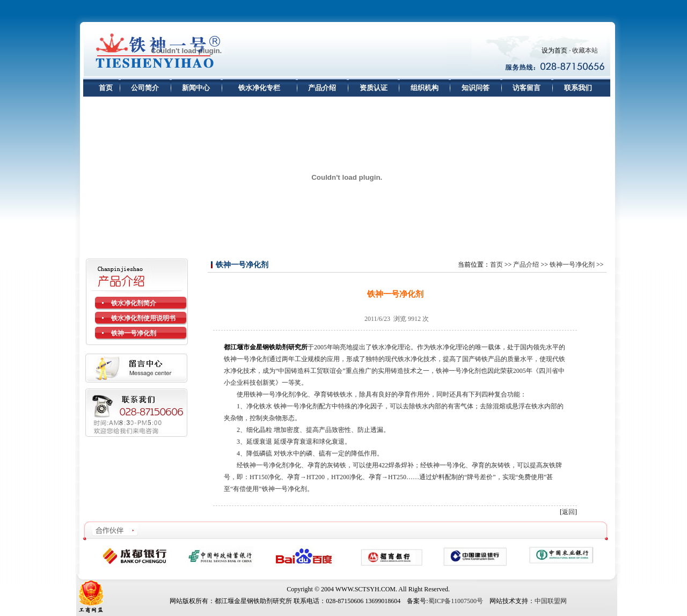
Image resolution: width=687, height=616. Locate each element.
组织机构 (425, 88)
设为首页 (554, 50)
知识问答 (476, 88)
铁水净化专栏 (259, 88)
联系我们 (578, 88)
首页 (106, 88)
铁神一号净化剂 (572, 265)
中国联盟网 (551, 601)
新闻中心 (196, 88)
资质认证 (374, 88)
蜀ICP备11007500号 (456, 601)
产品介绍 (322, 88)
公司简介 (145, 88)
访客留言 (527, 88)
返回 (568, 512)
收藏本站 (585, 50)
